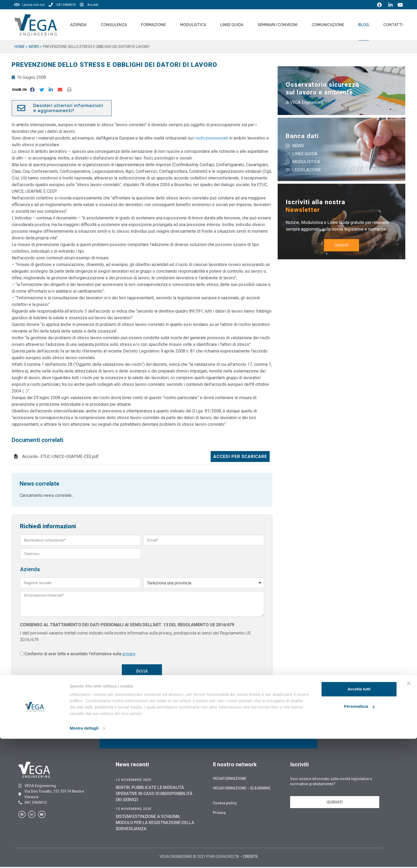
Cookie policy (225, 804)
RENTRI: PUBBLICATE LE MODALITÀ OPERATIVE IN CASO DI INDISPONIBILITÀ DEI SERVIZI (154, 795)
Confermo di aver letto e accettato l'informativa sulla (80, 654)
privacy (129, 654)
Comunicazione (328, 25)
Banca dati (302, 136)
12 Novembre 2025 (134, 781)
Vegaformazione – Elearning (242, 789)
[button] (20, 90)
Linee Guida (232, 25)
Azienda (78, 25)
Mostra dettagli (84, 857)
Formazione (153, 25)
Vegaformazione (230, 780)
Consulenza (114, 25)
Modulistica (193, 25)
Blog (364, 25)
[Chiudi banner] (409, 813)
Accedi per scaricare (240, 456)
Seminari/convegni (278, 25)
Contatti (393, 25)
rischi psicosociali (211, 138)
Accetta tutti (359, 818)
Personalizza (359, 836)
